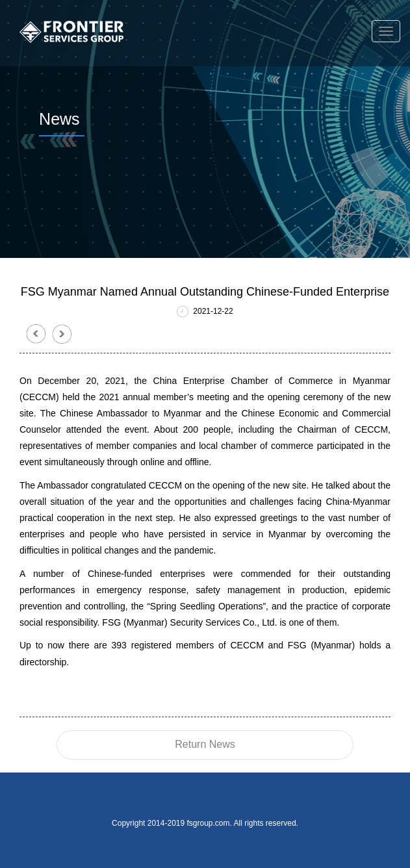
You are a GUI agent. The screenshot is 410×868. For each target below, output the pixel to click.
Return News (205, 744)
